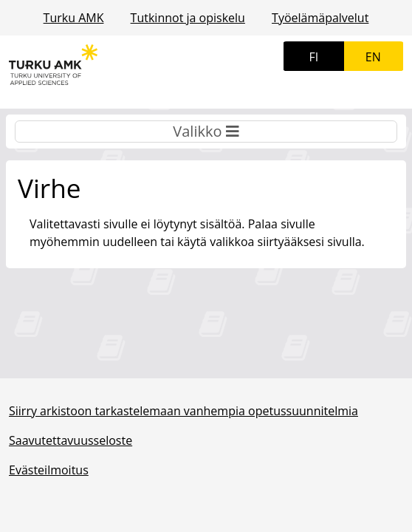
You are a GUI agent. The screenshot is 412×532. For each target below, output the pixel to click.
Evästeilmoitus (49, 470)
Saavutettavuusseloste (71, 440)
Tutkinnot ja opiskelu (188, 18)
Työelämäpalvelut (320, 18)
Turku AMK (74, 18)
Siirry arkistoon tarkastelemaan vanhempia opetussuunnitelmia (183, 411)
